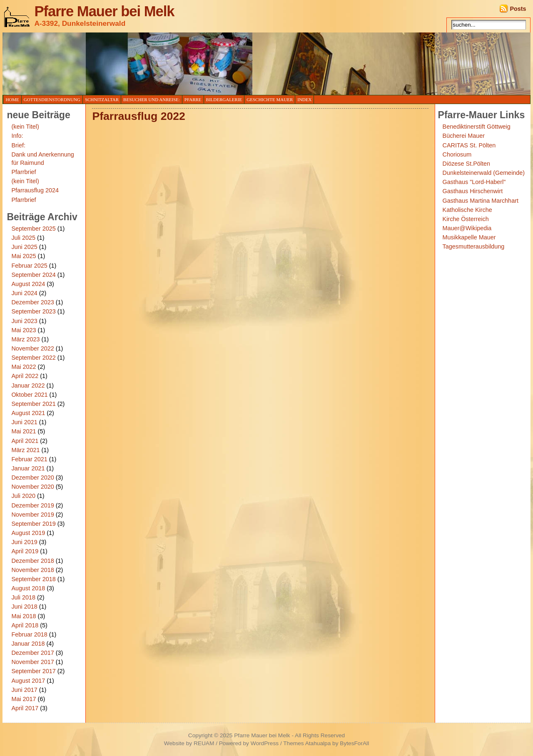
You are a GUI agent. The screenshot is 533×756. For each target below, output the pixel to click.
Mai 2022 (24, 367)
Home (12, 99)
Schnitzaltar (102, 99)
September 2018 (33, 579)
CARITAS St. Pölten (469, 145)
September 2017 (33, 671)
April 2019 (25, 551)
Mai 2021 (24, 431)
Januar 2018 (28, 644)
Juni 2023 (24, 321)
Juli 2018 (23, 597)
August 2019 (28, 533)
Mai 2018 (24, 616)
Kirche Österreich (466, 219)
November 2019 (32, 515)
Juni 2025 (24, 247)
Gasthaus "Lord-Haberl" (474, 182)
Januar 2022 (28, 385)
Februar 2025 (29, 266)
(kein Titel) (25, 127)
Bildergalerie (224, 99)
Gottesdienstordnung (52, 99)
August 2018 (28, 588)
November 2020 (32, 487)
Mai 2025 (24, 256)
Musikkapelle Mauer (469, 237)
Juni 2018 (24, 607)
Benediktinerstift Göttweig (477, 127)
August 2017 (28, 681)
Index (304, 99)
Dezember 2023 (32, 302)
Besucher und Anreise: (152, 99)
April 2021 (25, 441)
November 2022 (32, 348)
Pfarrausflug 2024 (35, 190)
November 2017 (32, 662)
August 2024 (28, 284)
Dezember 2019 (32, 505)
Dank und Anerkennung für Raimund (42, 159)
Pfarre (193, 99)
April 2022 (25, 376)
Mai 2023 (24, 330)
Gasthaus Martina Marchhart (481, 201)
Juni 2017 (24, 690)
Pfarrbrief (24, 172)
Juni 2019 (24, 542)
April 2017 (25, 708)
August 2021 (28, 413)
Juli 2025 (23, 238)
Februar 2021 (29, 459)
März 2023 (25, 339)
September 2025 (33, 229)
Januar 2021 (28, 468)
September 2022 (33, 358)
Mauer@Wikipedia (467, 228)
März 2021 (25, 450)
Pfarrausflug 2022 (138, 116)
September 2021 (33, 404)
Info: (17, 136)
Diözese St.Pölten (466, 164)
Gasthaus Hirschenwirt (473, 191)
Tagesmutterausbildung (474, 246)
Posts (518, 9)
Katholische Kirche (467, 210)
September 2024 (33, 275)
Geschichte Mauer (270, 99)
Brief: (18, 145)
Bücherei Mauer (464, 136)
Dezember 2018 (32, 561)
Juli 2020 (23, 496)
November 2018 (32, 570)
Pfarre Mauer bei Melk (104, 11)
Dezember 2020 (32, 477)
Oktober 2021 (29, 395)
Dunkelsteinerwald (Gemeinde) (484, 173)
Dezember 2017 (32, 653)
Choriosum (457, 154)
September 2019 (33, 524)
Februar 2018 (29, 634)
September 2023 (33, 311)
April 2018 (25, 625)
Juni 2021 (24, 422)
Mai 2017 (24, 699)
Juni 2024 (24, 293)
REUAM (204, 743)
